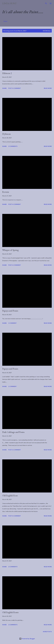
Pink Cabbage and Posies (13, 432)
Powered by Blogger (27, 639)
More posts (47, 632)
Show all (47, 31)
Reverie (6, 192)
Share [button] (4, 88)
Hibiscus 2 (7, 73)
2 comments (13, 146)
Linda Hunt (9, 3)
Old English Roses (10, 612)
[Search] (46, 3)
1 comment (12, 323)
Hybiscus (6, 134)
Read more (48, 88)
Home (5, 21)
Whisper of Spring (10, 250)
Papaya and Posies (10, 311)
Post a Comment (15, 88)
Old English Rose (10, 495)
